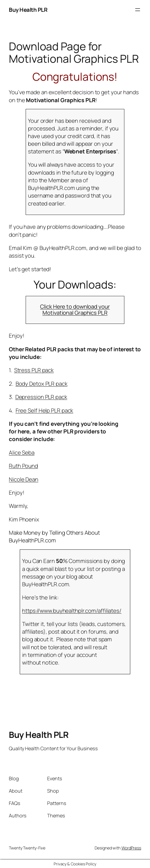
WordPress (131, 848)
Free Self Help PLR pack (44, 410)
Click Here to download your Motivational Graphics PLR (75, 310)
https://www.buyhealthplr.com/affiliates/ (72, 611)
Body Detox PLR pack (42, 384)
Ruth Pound (23, 466)
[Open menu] (138, 10)
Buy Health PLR (28, 10)
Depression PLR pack (41, 397)
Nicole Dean (24, 479)
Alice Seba (22, 453)
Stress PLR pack (34, 370)
